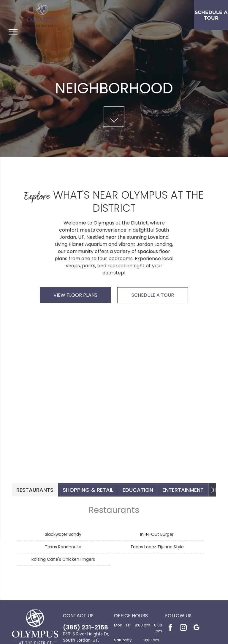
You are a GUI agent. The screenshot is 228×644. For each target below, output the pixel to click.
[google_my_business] (196, 628)
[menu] (13, 32)
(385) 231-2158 (85, 627)
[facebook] (170, 628)
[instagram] (183, 628)
